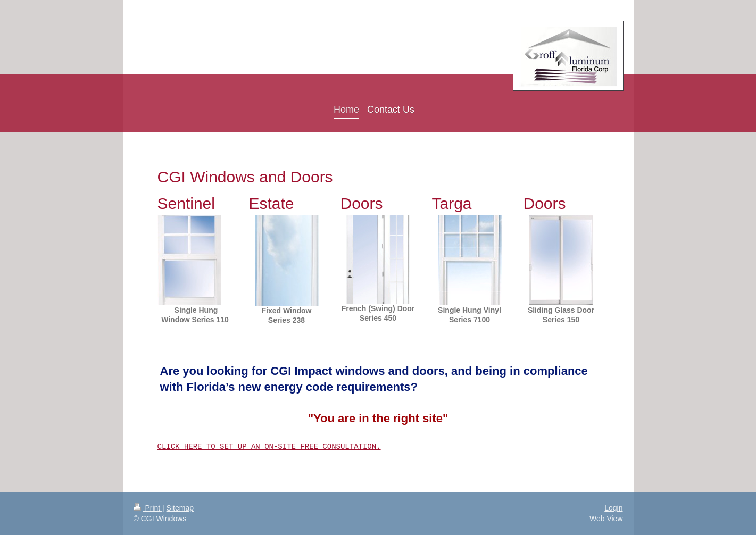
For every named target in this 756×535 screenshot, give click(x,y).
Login (613, 508)
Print (148, 508)
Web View (606, 519)
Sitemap (180, 508)
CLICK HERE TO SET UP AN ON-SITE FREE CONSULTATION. (269, 446)
